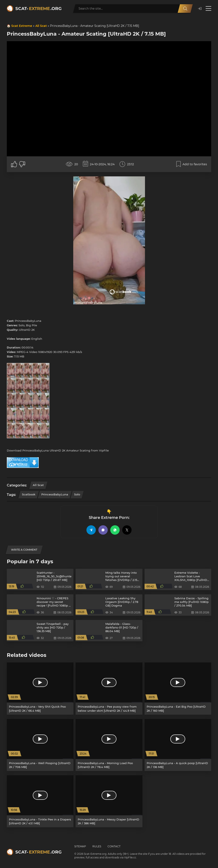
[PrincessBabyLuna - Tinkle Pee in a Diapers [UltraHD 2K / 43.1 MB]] (40, 801)
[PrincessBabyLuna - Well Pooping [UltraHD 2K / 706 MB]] (40, 745)
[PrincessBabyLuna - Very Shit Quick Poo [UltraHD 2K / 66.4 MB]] (40, 688)
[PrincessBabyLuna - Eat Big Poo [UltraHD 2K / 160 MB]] (178, 688)
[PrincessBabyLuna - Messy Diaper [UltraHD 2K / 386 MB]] (109, 801)
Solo (77, 494)
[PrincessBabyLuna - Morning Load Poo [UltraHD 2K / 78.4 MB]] (109, 745)
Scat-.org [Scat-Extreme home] (38, 9)
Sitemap (80, 846)
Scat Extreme (22, 26)
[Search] (185, 9)
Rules (97, 846)
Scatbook (29, 494)
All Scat (41, 26)
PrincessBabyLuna (55, 494)
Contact (114, 846)
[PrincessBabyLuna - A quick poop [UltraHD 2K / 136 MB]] (178, 745)
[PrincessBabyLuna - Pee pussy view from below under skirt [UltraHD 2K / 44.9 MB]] (109, 688)
